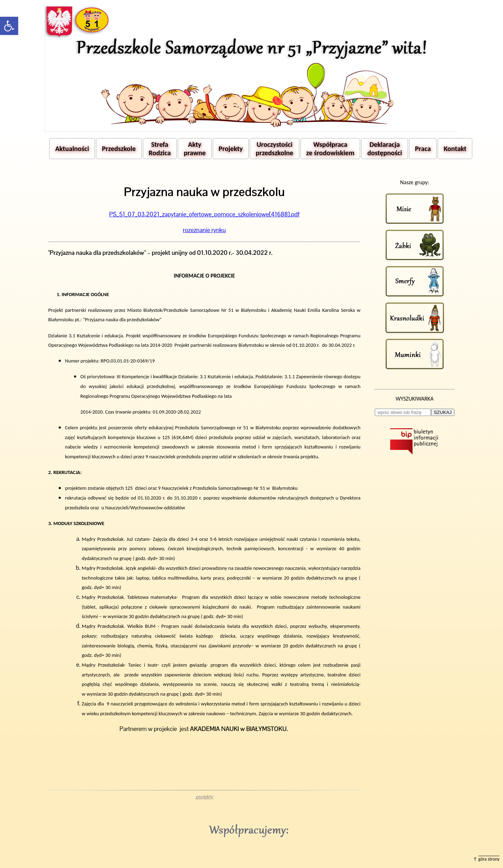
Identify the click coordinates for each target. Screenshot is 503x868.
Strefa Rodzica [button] (160, 149)
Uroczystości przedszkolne (275, 149)
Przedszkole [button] (119, 149)
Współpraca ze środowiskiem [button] (330, 149)
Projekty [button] (231, 149)
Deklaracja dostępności (384, 149)
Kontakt (455, 149)
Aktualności (72, 149)
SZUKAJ (443, 412)
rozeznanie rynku (205, 230)
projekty (204, 797)
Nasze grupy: (414, 182)
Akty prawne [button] (195, 149)
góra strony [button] (489, 859)
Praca (423, 149)
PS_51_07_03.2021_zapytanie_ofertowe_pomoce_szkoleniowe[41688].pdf (204, 214)
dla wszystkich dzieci (180, 568)
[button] (9, 26)
